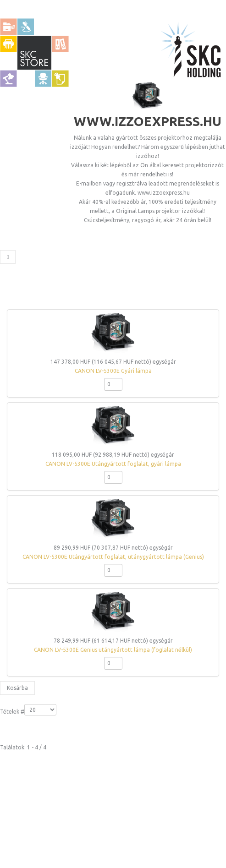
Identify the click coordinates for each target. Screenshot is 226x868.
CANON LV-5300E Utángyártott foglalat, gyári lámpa (113, 464)
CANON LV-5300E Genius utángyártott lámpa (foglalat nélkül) (113, 650)
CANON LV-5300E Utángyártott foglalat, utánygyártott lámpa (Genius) (113, 557)
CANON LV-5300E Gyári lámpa (113, 371)
